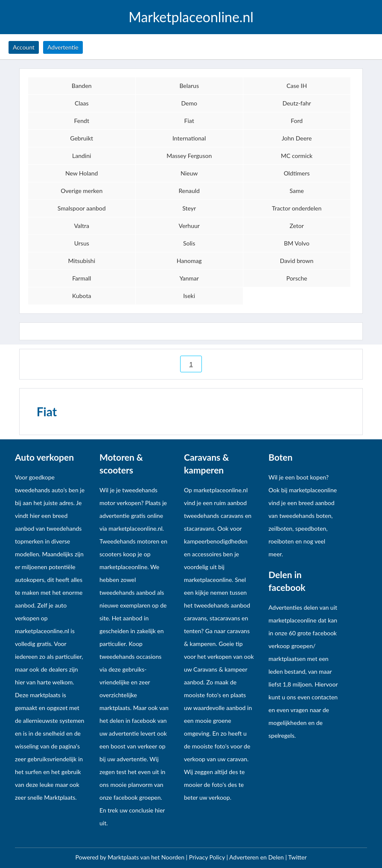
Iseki (189, 296)
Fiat (189, 121)
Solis (189, 243)
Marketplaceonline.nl (191, 17)
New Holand (82, 173)
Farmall (82, 278)
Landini (82, 156)
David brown (297, 261)
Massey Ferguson (189, 156)
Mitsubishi (82, 261)
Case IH (297, 86)
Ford (297, 121)
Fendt (82, 121)
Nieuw (189, 173)
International (189, 138)
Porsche (297, 278)
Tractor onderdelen (297, 208)
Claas (82, 103)
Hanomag (189, 261)
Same (296, 191)
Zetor (296, 226)
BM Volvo (297, 243)
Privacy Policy (208, 857)
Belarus (189, 86)
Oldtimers (297, 173)
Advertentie (63, 47)
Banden (82, 86)
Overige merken (82, 191)
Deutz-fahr (297, 103)
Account (24, 47)
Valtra (82, 226)
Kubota (82, 296)
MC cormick (297, 156)
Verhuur (189, 226)
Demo (189, 103)
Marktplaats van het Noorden (147, 857)
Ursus (82, 243)
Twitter (297, 857)
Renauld (189, 191)
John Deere (297, 138)
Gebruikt (82, 138)
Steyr (189, 208)
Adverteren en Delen (257, 857)
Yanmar (189, 278)
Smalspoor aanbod (82, 208)
